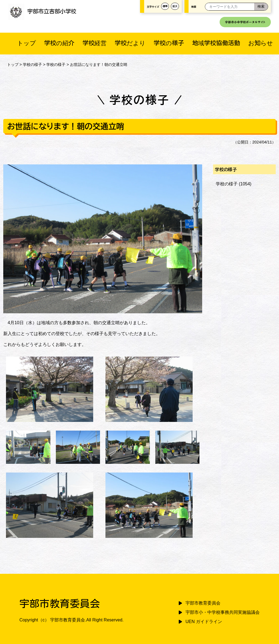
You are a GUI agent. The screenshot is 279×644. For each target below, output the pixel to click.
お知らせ (261, 43)
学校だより (130, 43)
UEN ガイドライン (204, 622)
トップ (27, 43)
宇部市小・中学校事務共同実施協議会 (223, 612)
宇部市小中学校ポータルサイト (245, 22)
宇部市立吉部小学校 (42, 11)
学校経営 (95, 43)
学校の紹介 (59, 43)
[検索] (261, 7)
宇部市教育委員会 (203, 603)
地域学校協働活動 (216, 43)
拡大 (175, 6)
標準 (165, 6)
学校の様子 (169, 43)
